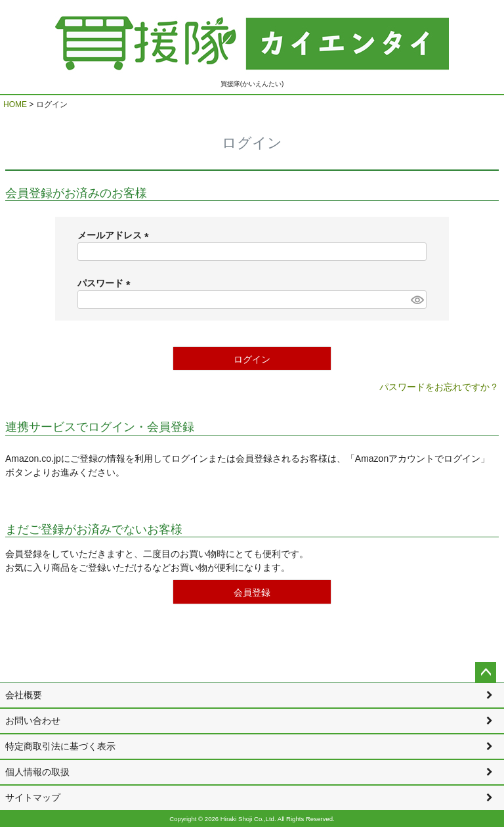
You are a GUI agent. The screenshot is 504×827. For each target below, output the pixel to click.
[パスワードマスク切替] (417, 300)
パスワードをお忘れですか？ (439, 387)
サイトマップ (33, 797)
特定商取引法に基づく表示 (60, 746)
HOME (15, 104)
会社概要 (24, 695)
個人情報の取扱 (37, 772)
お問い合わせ (33, 721)
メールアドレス (115, 235)
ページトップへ (486, 673)
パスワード (106, 283)
